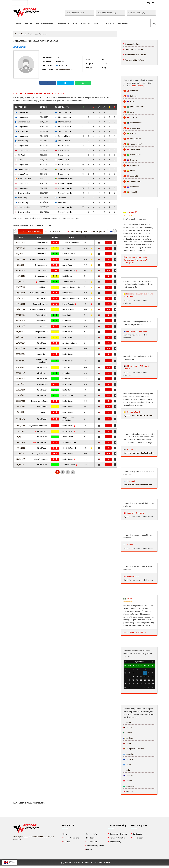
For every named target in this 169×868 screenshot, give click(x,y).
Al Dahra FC (130, 449)
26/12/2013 (21, 332)
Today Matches (93, 842)
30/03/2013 (21, 368)
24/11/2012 (21, 431)
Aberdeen (61, 198)
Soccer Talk (108, 23)
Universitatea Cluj (133, 412)
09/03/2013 (21, 384)
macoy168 (131, 91)
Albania (128, 727)
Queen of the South (71, 243)
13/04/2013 (21, 349)
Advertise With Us (51, 2)
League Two (21, 146)
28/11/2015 (21, 276)
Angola (128, 743)
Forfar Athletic (63, 136)
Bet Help (67, 842)
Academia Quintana (134, 513)
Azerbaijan (129, 786)
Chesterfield (42, 384)
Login (137, 3)
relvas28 (130, 192)
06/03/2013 (21, 390)
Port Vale (66, 379)
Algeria (128, 733)
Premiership (21, 198)
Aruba (127, 765)
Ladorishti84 (132, 149)
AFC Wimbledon (41, 459)
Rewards (81, 2)
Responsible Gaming (118, 834)
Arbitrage (123, 23)
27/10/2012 (21, 454)
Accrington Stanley (70, 343)
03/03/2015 (21, 287)
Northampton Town (39, 401)
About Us (36, 2)
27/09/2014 (21, 315)
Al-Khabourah (131, 576)
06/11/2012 (21, 442)
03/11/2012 (21, 448)
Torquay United (41, 332)
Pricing (29, 23)
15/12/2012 (21, 412)
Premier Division (23, 179)
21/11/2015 (21, 282)
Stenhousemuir (63, 112)
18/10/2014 (21, 310)
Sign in (126, 300)
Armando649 (132, 155)
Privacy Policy (115, 842)
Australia (128, 775)
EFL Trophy (21, 155)
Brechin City (67, 248)
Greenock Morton (40, 304)
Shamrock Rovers (64, 169)
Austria (128, 781)
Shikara (130, 133)
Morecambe (42, 407)
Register (150, 3)
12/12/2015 (21, 265)
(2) (54, 232)
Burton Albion (68, 395)
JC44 (129, 101)
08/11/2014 (21, 304)
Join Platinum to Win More (135, 632)
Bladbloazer (131, 165)
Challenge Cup (22, 122)
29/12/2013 (21, 326)
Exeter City (67, 390)
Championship (22, 193)
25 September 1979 (65, 70)
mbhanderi (131, 187)
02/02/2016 (21, 248)
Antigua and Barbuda (134, 749)
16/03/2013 (21, 373)
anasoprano (132, 128)
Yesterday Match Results (135, 55)
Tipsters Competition (67, 23)
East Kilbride (43, 271)
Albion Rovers (68, 265)
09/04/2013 (21, 354)
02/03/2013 (21, 395)
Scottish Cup (22, 131)
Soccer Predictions (71, 838)
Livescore (86, 23)
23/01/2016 (21, 254)
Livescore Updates (133, 44)
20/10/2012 (21, 465)
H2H (109, 243)
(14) (77, 232)
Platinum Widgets (45, 23)
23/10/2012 (21, 459)
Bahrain (128, 791)
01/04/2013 (21, 361)
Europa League (22, 169)
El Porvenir (130, 481)
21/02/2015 (21, 298)
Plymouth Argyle (63, 184)
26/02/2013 (21, 401)
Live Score (90, 838)
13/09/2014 (21, 321)
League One (21, 117)
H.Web (128, 599)
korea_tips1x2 (132, 139)
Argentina (129, 754)
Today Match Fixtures (134, 49)
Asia (127, 770)
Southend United (41, 349)
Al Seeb (128, 545)
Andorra (128, 738)
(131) (30, 232)
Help (96, 23)
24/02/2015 (21, 293)
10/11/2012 (21, 437)
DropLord (130, 160)
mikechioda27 (133, 144)
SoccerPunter (21, 34)
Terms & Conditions (118, 838)
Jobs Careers (138, 838)
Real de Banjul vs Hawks (137, 331)
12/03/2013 (21, 379)
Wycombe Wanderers (38, 426)
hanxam (130, 117)
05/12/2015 (21, 271)
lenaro (129, 171)
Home (19, 23)
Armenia (128, 759)
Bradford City (42, 354)
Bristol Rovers (62, 146)
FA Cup (19, 160)
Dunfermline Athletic (39, 259)
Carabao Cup (22, 150)
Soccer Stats (92, 834)
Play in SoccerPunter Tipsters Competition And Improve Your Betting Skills (137, 260)
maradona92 (132, 181)
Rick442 (130, 96)
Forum (89, 850)
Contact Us (68, 2)
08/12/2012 (21, 419)
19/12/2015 (21, 259)
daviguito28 (130, 212)
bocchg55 (131, 176)
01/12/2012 (21, 426)
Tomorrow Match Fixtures (136, 60)
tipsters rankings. (138, 86)
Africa (127, 722)
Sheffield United (69, 448)
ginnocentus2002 (134, 107)
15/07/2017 (21, 243)
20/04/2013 (21, 343)
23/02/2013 (21, 407)
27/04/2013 (21, 337)
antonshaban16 (133, 123)
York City (66, 368)
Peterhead (67, 321)
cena (129, 112)
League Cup (21, 112)
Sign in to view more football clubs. (139, 416)
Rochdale (44, 326)
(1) (98, 232)
